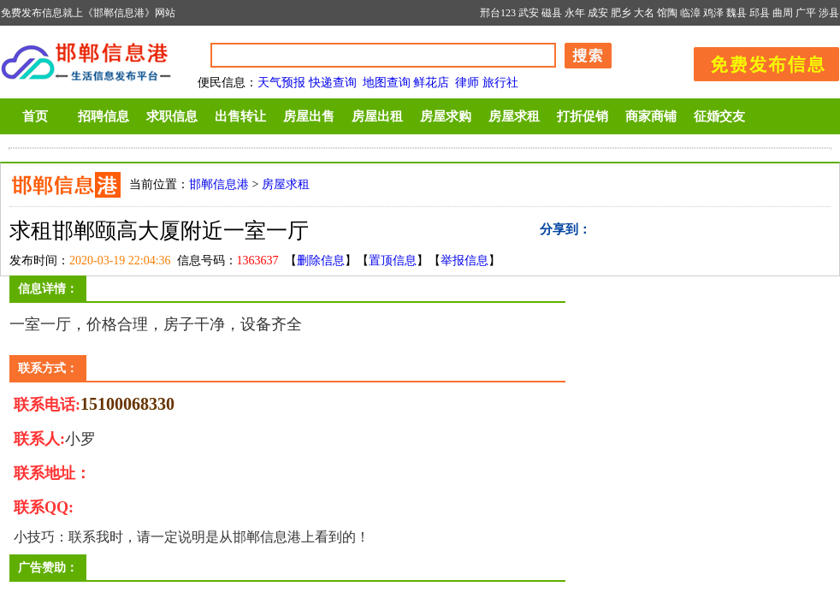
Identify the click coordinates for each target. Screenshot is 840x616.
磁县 (552, 13)
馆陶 (667, 13)
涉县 (829, 13)
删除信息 (321, 261)
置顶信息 (393, 261)
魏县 (736, 13)
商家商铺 (651, 116)
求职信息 (172, 116)
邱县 (760, 13)
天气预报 (281, 83)
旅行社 (500, 83)
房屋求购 (446, 116)
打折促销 (583, 116)
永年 (575, 13)
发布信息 (758, 61)
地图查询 (387, 83)
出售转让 (240, 116)
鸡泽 (713, 13)
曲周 (783, 13)
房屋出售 (309, 116)
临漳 (690, 13)
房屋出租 (377, 116)
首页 (35, 116)
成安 (598, 13)
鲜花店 (431, 83)
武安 (529, 13)
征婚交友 (719, 116)
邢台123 (498, 13)
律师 (467, 83)
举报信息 (464, 261)
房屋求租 (514, 116)
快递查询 (333, 83)
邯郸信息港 (219, 184)
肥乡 (621, 13)
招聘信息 (104, 116)
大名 (644, 13)
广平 (806, 13)
